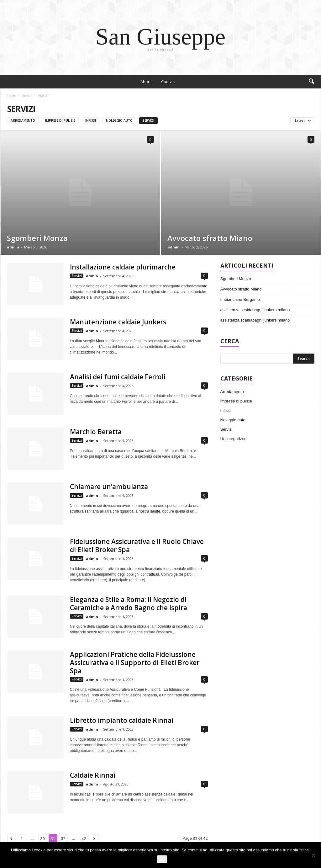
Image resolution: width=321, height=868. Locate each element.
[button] (311, 82)
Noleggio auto (119, 120)
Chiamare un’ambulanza (109, 487)
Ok (162, 859)
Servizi (27, 95)
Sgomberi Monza (37, 238)
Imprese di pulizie (60, 120)
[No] (313, 855)
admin (13, 247)
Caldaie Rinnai (93, 775)
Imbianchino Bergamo (240, 299)
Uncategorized (234, 439)
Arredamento (23, 120)
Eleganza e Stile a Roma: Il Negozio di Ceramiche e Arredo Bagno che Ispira (129, 604)
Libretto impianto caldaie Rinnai (122, 720)
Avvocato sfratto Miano (210, 238)
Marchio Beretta (96, 432)
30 (42, 839)
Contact (168, 82)
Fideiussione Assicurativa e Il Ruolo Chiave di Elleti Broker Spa (137, 546)
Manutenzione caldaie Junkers (118, 322)
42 (84, 839)
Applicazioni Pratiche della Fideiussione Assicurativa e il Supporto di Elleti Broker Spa (135, 663)
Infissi (91, 120)
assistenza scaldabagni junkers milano (255, 310)
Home (11, 95)
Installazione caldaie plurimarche (123, 267)
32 (63, 839)
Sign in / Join (73, 4)
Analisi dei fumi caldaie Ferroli (118, 377)
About (146, 82)
